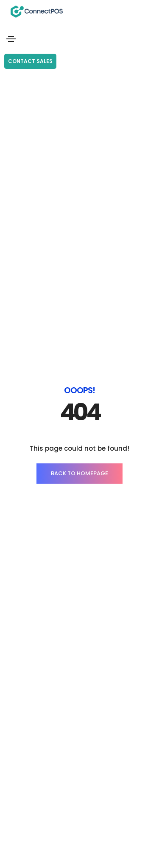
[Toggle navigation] (11, 39)
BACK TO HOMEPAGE (79, 473)
